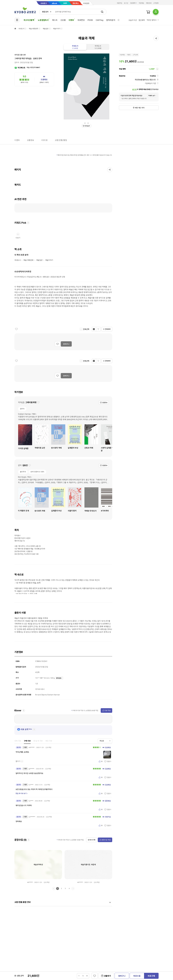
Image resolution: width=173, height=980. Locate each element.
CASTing (100, 20)
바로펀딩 (81, 20)
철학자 (22, 409)
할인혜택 (142, 20)
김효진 (36, 59)
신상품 (63, 20)
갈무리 (17, 63)
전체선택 (86, 329)
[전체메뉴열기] (17, 20)
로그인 (126, 3)
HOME (15, 29)
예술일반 (46, 29)
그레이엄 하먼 (20, 59)
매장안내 (149, 3)
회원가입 (120, 3)
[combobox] (46, 12)
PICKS (90, 20)
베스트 (55, 20)
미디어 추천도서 (20, 277)
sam (65, 3)
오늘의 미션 (133, 20)
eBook (54, 3)
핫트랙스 (76, 3)
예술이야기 (57, 29)
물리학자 (23, 472)
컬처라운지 (111, 20)
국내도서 (21, 29)
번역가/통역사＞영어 (37, 472)
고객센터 (156, 3)
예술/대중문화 (33, 29)
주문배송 (141, 3)
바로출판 (86, 3)
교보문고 (44, 3)
